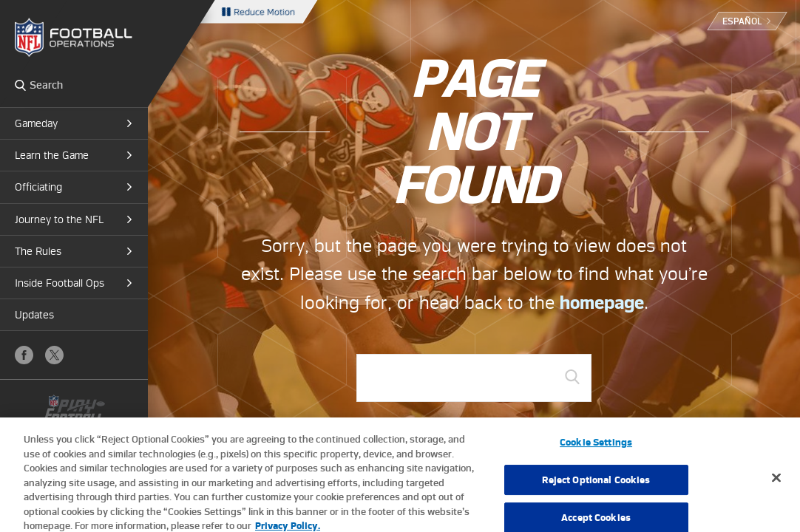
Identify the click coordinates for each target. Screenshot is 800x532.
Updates (34, 315)
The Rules (38, 251)
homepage (602, 303)
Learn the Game (52, 155)
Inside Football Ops (60, 283)
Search (20, 85)
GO (572, 377)
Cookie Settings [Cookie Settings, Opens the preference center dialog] (596, 450)
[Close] (776, 485)
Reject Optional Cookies (596, 487)
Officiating (38, 187)
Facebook (24, 355)
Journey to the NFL (59, 219)
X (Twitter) (54, 355)
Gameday (36, 123)
